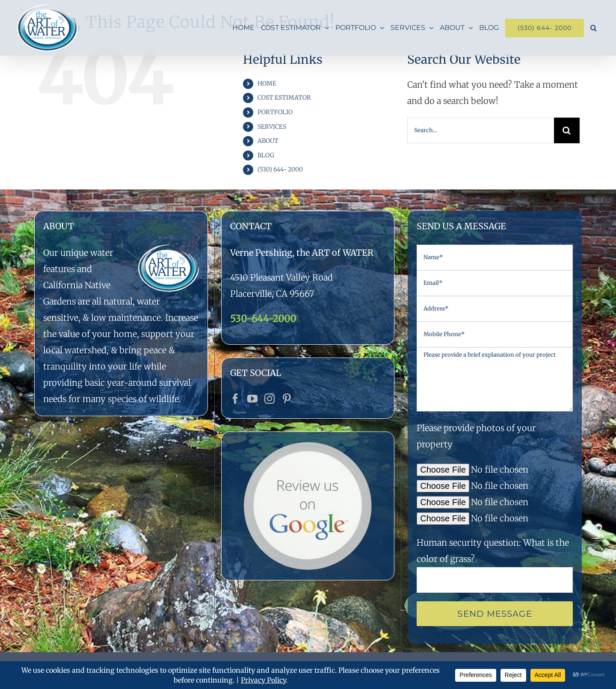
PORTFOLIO (275, 112)
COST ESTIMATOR (284, 98)
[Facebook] (235, 399)
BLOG (266, 155)
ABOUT (268, 141)
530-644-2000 (263, 319)
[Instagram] (269, 399)
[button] (594, 28)
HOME (267, 83)
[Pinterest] (287, 399)
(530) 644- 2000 (280, 169)
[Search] (567, 130)
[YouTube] (252, 399)
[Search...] (481, 130)
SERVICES (272, 127)
